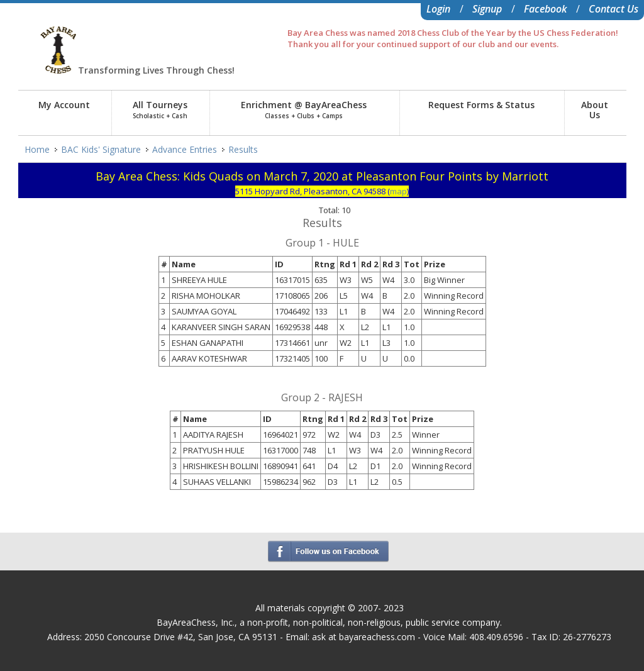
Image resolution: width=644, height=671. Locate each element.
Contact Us (613, 9)
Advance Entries (185, 149)
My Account (64, 105)
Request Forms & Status (481, 105)
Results (243, 149)
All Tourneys (160, 109)
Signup (487, 9)
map (398, 191)
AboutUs (595, 110)
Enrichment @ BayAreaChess (304, 109)
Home (37, 149)
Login (438, 9)
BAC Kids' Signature (101, 149)
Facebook (545, 9)
